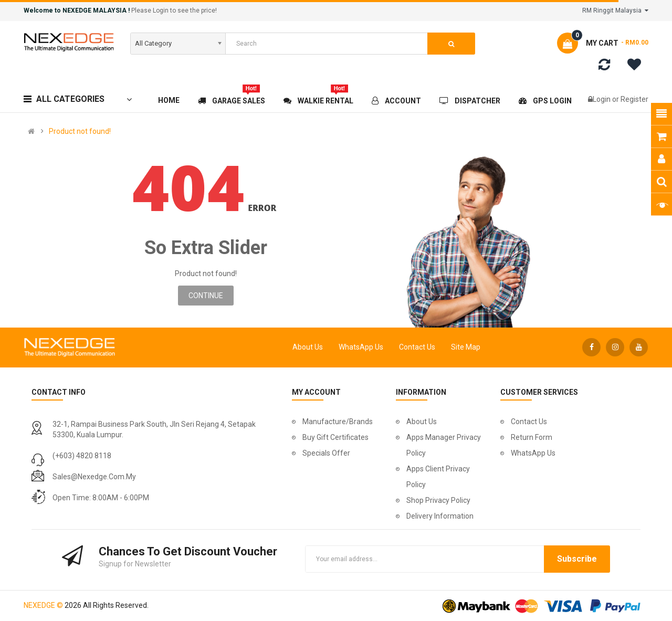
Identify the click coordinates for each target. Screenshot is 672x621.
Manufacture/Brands (338, 422)
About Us (308, 347)
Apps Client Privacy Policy (438, 477)
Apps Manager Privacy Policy (444, 445)
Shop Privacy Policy (438, 500)
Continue (206, 296)
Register (634, 99)
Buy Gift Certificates (335, 437)
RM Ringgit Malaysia (615, 10)
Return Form (532, 437)
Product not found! (80, 131)
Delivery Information (440, 516)
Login (602, 99)
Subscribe (577, 559)
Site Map (466, 347)
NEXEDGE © (43, 605)
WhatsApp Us (361, 347)
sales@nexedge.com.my (94, 477)
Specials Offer (326, 453)
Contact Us (417, 347)
